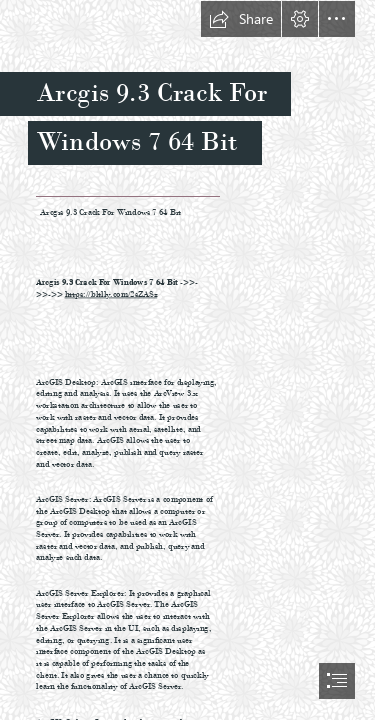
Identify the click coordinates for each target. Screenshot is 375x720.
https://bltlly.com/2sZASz (110, 293)
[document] (187, 360)
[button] (241, 19)
